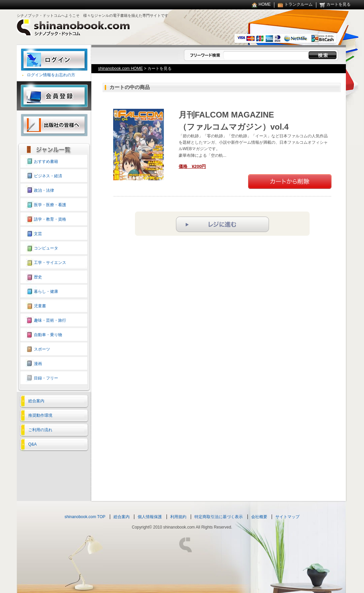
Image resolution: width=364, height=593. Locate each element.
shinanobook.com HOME (120, 69)
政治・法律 (44, 190)
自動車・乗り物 (48, 335)
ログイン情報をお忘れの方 (51, 75)
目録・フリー (46, 378)
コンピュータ (46, 248)
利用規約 (178, 517)
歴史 (38, 277)
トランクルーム (299, 4)
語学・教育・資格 (50, 219)
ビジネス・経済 (48, 176)
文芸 (38, 234)
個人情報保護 (150, 517)
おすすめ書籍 (46, 162)
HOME (265, 4)
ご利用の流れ (40, 430)
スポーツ (42, 349)
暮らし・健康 (46, 291)
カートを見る (338, 4)
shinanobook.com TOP (85, 517)
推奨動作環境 (40, 415)
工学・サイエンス (50, 263)
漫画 (38, 364)
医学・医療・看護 (50, 205)
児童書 (40, 306)
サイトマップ (287, 517)
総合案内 (36, 401)
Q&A (32, 444)
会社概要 (259, 517)
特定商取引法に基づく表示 (219, 517)
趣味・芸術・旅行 (50, 320)
